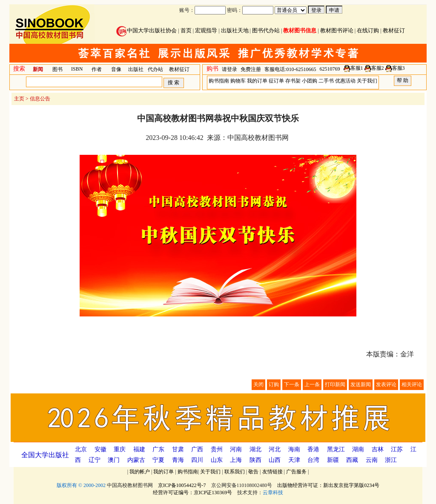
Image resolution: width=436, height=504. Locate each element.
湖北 (255, 449)
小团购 (310, 81)
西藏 (352, 460)
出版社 (136, 69)
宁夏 (158, 460)
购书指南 (219, 81)
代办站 (155, 69)
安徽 (100, 449)
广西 (197, 449)
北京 (81, 449)
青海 (178, 460)
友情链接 (272, 472)
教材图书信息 (300, 30)
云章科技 (273, 493)
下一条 (292, 384)
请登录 (229, 69)
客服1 (357, 68)
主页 (19, 99)
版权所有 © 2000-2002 (81, 485)
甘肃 (178, 449)
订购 (274, 384)
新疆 (333, 460)
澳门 (114, 460)
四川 (197, 460)
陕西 (255, 460)
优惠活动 (345, 81)
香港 (313, 449)
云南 (372, 460)
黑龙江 (336, 449)
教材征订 (394, 30)
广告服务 (296, 472)
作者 (97, 69)
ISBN (77, 69)
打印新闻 (335, 384)
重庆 (120, 449)
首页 (186, 30)
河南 (236, 449)
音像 (116, 69)
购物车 (238, 81)
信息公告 (40, 99)
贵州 (217, 449)
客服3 (399, 68)
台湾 (313, 460)
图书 (57, 69)
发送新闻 (361, 384)
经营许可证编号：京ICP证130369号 (193, 493)
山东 (217, 460)
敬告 (253, 472)
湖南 (358, 449)
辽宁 (95, 460)
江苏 (397, 449)
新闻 (38, 69)
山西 (275, 460)
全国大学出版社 (45, 455)
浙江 (391, 460)
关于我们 (367, 81)
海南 (294, 449)
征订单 (276, 81)
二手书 (326, 81)
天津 (294, 460)
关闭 (258, 384)
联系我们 (235, 472)
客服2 (378, 68)
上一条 (312, 384)
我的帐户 (140, 472)
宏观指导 (206, 30)
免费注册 (251, 69)
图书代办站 (266, 30)
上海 (236, 460)
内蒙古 (136, 460)
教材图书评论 (337, 30)
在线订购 (368, 30)
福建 (139, 449)
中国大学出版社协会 (146, 30)
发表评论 (386, 384)
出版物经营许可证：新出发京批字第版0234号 (328, 485)
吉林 (378, 449)
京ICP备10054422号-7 (182, 485)
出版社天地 (235, 30)
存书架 (293, 81)
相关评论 (412, 384)
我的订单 (257, 81)
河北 (275, 449)
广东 (158, 449)
